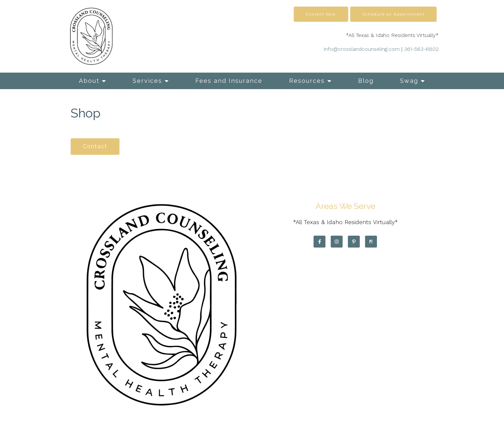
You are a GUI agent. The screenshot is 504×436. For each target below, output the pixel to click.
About (89, 81)
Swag (409, 81)
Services (147, 81)
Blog (366, 81)
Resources (307, 81)
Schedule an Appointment (393, 14)
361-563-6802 (421, 49)
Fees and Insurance (229, 81)
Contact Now (321, 14)
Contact (95, 146)
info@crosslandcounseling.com (362, 49)
